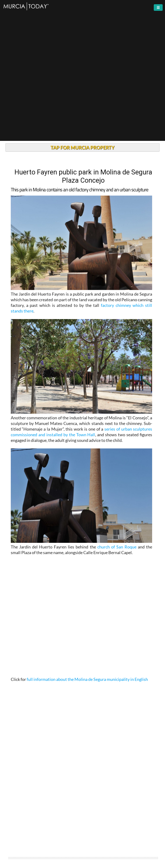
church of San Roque (117, 547)
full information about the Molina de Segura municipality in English (87, 679)
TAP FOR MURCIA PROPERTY (82, 147)
